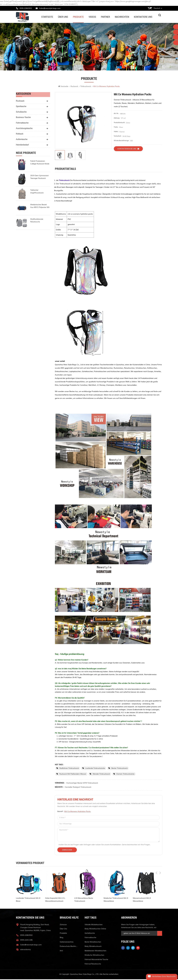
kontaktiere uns (143, 17)
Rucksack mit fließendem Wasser (73, 775)
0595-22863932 (26, 8)
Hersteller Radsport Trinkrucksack (78, 788)
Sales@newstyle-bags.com (50, 8)
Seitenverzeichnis (67, 943)
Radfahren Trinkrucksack (69, 769)
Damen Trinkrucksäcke (125, 775)
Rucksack (74, 87)
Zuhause (63, 925)
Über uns (63, 17)
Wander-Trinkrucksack (101, 775)
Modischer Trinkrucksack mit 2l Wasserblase (116, 900)
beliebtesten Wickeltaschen (95, 951)
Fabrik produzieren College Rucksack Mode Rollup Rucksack (40, 163)
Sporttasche (21, 107)
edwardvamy (25, 950)
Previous (156, 864)
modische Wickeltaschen (94, 956)
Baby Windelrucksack (93, 947)
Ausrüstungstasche (24, 129)
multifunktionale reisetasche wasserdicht (37, 221)
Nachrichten (122, 17)
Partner (105, 17)
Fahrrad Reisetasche (93, 965)
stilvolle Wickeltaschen (94, 925)
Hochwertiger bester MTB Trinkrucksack (82, 784)
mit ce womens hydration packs (77, 812)
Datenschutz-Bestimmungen (69, 947)
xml (61, 951)
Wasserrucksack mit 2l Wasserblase (142, 900)
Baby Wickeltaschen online (95, 929)
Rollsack (20, 134)
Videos (92, 17)
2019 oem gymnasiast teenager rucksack (39, 178)
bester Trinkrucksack (119, 769)
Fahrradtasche (22, 123)
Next (160, 864)
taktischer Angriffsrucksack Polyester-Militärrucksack (40, 192)
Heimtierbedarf (22, 145)
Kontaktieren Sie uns (128, 149)
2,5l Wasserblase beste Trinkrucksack (84, 900)
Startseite (47, 17)
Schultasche (21, 112)
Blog (61, 938)
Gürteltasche (90, 934)
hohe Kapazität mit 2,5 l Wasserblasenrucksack (55, 900)
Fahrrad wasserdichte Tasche (96, 960)
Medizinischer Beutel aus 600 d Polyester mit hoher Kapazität (40, 207)
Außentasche (22, 140)
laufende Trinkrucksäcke (95, 769)
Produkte (78, 17)
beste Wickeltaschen (93, 943)
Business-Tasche (23, 118)
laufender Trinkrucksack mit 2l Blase (28, 900)
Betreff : (74, 812)
